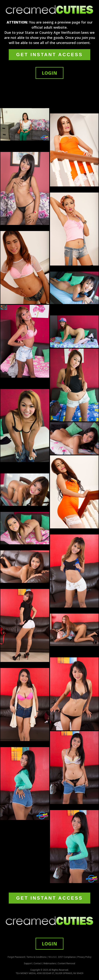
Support (28, 963)
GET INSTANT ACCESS (49, 55)
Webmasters (50, 963)
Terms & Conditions (37, 957)
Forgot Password (16, 957)
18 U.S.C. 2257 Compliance (62, 957)
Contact (38, 963)
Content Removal (66, 963)
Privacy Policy (84, 957)
